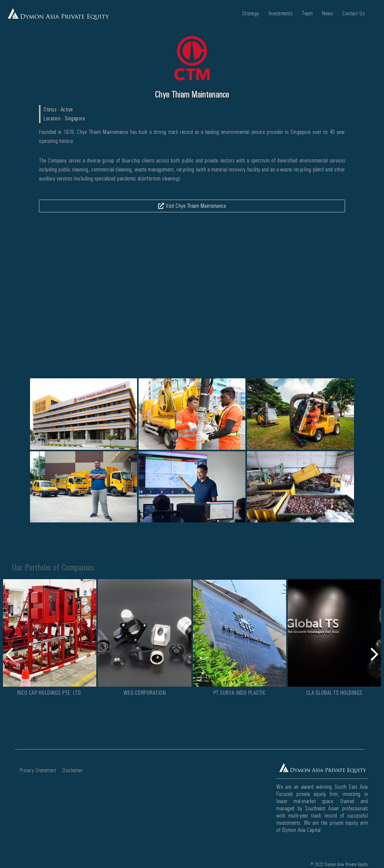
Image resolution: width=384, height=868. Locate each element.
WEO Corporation (145, 693)
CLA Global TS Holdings (334, 693)
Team (307, 13)
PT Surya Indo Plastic (240, 693)
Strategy (251, 13)
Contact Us (353, 13)
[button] (13, 654)
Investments (281, 13)
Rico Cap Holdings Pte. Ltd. (50, 693)
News (327, 13)
